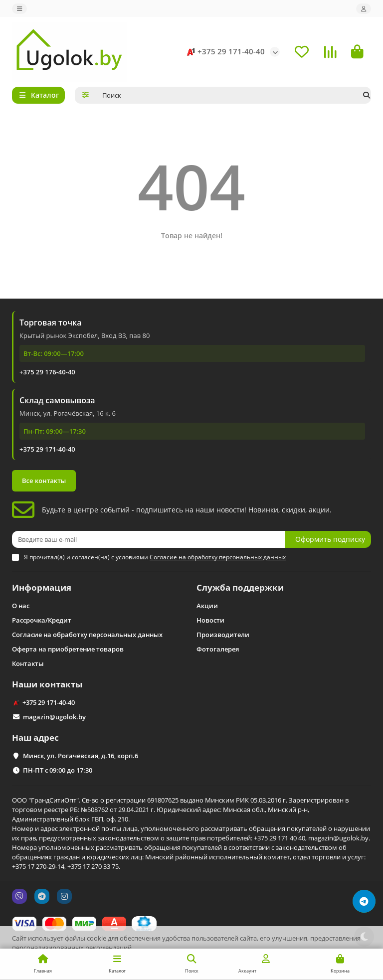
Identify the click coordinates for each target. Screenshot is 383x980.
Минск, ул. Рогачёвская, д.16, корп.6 (81, 756)
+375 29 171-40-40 (224, 52)
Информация (42, 587)
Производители (223, 635)
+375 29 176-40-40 (47, 372)
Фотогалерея (218, 649)
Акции (207, 606)
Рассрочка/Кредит (42, 620)
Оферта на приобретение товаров (68, 649)
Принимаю (349, 965)
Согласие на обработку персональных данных (87, 635)
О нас (21, 606)
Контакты (28, 663)
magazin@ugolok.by (54, 717)
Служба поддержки (240, 587)
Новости (210, 620)
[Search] (234, 95)
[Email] (149, 539)
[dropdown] (19, 9)
